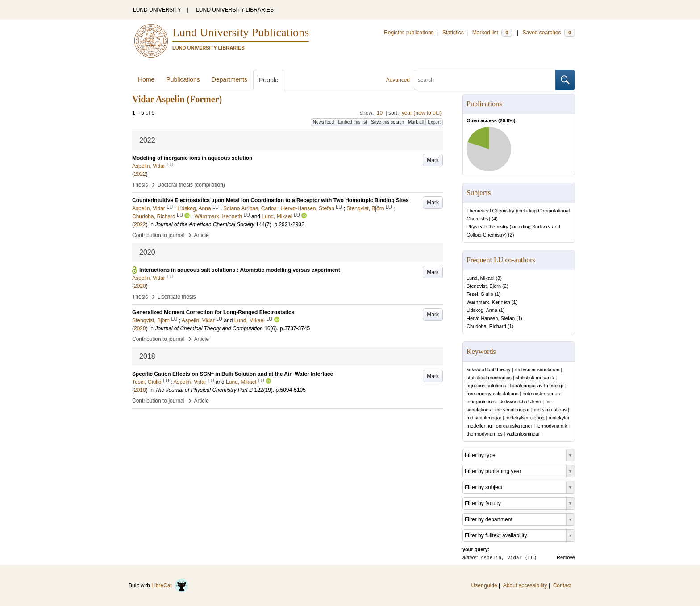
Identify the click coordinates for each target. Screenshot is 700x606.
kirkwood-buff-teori (521, 402)
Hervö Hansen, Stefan (491, 318)
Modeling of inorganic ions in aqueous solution (192, 158)
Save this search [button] (387, 122)
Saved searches (549, 33)
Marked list (492, 33)
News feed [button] (323, 122)
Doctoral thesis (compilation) (191, 185)
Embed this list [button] (352, 122)
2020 (140, 286)
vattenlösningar (523, 434)
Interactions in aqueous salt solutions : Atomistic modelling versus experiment (240, 270)
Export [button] (434, 122)
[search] (485, 80)
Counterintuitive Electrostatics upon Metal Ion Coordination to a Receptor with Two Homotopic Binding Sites (271, 200)
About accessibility (525, 585)
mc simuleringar (512, 410)
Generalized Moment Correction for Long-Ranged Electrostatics (213, 312)
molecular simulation (537, 369)
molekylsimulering (525, 418)
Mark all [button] (416, 122)
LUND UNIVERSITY (157, 10)
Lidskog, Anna (482, 310)
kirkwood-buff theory (489, 369)
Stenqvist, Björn (484, 286)
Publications (183, 79)
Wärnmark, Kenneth (488, 302)
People (269, 80)
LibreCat (170, 585)
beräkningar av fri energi (537, 386)
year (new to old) (422, 113)
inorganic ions (482, 402)
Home (146, 79)
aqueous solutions (486, 386)
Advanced (398, 80)
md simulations (550, 410)
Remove (566, 557)
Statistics (453, 33)
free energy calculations (492, 394)
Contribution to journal (158, 235)
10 (380, 113)
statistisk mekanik (535, 378)
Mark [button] (433, 160)
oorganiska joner (514, 426)
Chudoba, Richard (486, 326)
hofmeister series (541, 394)
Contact (562, 585)
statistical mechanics (489, 378)
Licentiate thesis (176, 297)
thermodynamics (485, 434)
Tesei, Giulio (480, 294)
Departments (229, 79)
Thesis (140, 185)
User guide (484, 585)
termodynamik (552, 426)
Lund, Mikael (480, 278)
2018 (140, 390)
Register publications (409, 33)
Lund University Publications (241, 32)
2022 (140, 174)
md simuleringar (484, 418)
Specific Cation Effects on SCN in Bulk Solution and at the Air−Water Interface (233, 374)
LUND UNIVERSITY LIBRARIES (235, 10)
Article (202, 235)
